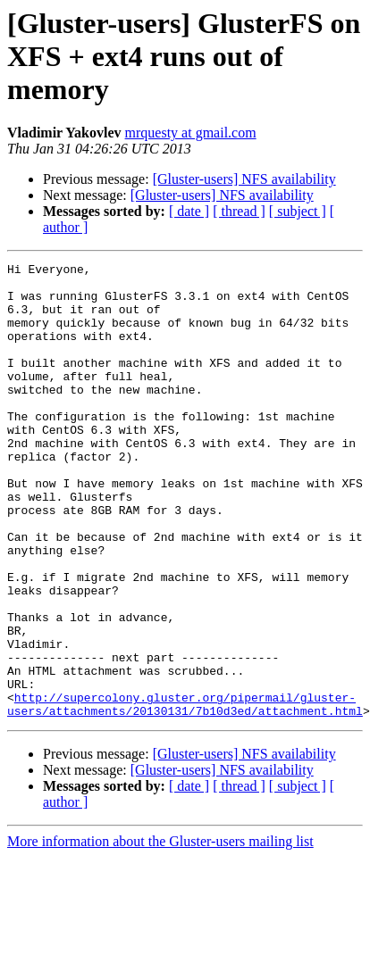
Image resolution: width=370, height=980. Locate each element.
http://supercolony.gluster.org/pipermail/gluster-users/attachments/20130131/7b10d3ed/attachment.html (185, 793)
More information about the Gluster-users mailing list (160, 932)
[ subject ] (298, 211)
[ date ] (189, 211)
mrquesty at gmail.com (191, 133)
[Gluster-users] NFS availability (244, 179)
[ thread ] (239, 211)
